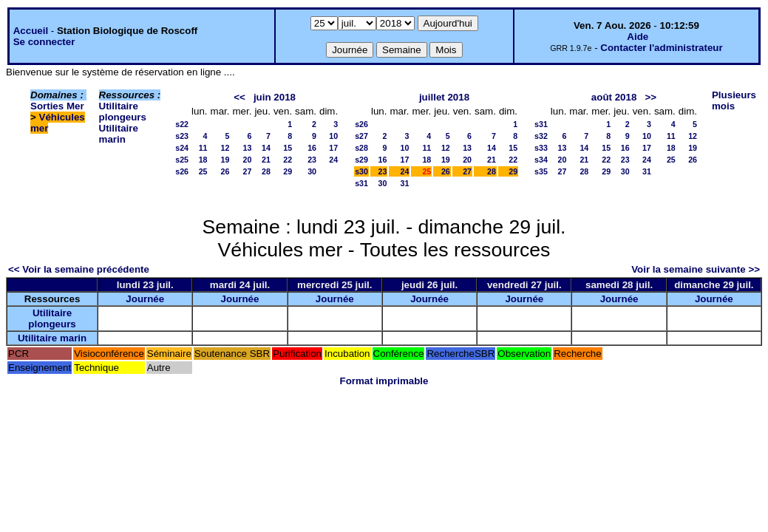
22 (288, 160)
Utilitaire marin (119, 134)
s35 (541, 171)
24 (333, 160)
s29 (361, 160)
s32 (541, 136)
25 (203, 171)
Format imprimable (384, 381)
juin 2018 (275, 97)
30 (312, 171)
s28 (361, 148)
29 (288, 171)
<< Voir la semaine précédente (79, 269)
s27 (361, 136)
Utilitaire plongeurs (123, 112)
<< (239, 97)
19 (225, 160)
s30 (361, 171)
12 (225, 148)
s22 (182, 124)
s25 (182, 160)
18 (203, 160)
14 (266, 148)
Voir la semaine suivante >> (696, 269)
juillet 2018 (444, 97)
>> (650, 97)
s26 (182, 171)
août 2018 (614, 97)
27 (248, 171)
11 (203, 148)
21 (266, 160)
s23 (182, 136)
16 (312, 148)
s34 (541, 160)
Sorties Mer (57, 106)
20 (248, 160)
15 (288, 148)
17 (333, 148)
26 (225, 171)
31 (405, 183)
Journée (145, 299)
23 (312, 160)
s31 (361, 183)
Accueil (31, 31)
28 (266, 171)
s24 (182, 148)
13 (248, 148)
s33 (541, 148)
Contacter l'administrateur (661, 48)
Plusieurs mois (734, 100)
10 (333, 136)
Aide (638, 37)
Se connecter (44, 42)
